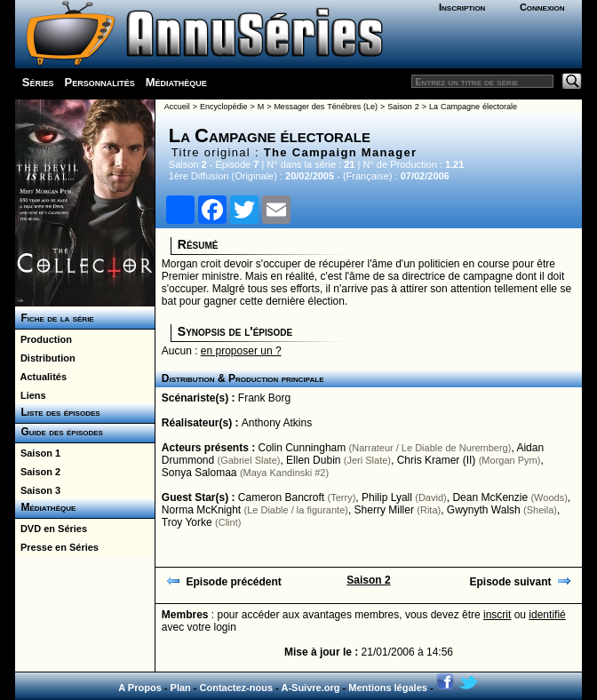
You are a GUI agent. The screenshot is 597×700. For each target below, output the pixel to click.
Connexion (542, 7)
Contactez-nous (237, 688)
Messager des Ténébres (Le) (326, 107)
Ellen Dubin (313, 460)
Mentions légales (388, 688)
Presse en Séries (57, 547)
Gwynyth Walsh (484, 510)
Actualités (41, 377)
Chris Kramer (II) (437, 460)
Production (44, 339)
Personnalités (99, 82)
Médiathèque (176, 82)
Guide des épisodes (59, 432)
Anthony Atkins (277, 423)
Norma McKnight (201, 510)
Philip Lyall (387, 497)
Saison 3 (38, 490)
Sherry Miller (384, 510)
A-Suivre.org (310, 688)
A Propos (140, 688)
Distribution (45, 358)
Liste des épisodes (58, 412)
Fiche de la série (55, 318)
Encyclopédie (224, 107)
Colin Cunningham (302, 448)
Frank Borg (264, 398)
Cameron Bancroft (281, 497)
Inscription (462, 7)
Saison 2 (38, 472)
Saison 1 (38, 453)
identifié (547, 615)
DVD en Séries (51, 529)
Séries (38, 82)
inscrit (497, 615)
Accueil (177, 107)
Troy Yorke (187, 522)
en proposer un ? (241, 351)
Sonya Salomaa (199, 473)
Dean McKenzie (490, 497)
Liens (31, 395)
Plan (181, 688)
